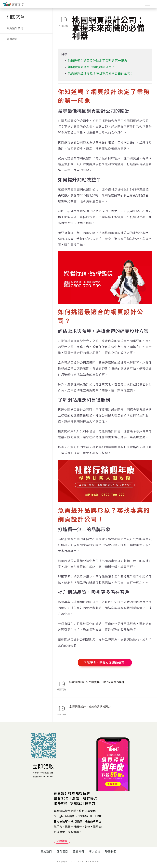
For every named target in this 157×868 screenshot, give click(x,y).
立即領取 (43, 766)
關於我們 (46, 851)
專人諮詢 (95, 851)
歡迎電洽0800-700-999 (43, 777)
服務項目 (62, 851)
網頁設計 (12, 39)
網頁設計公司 (15, 28)
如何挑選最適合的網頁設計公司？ (91, 67)
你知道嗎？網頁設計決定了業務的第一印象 (98, 60)
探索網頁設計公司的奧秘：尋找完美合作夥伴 (97, 682)
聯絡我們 (111, 851)
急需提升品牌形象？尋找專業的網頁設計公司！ (101, 73)
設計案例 (78, 851)
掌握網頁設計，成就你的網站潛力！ (91, 706)
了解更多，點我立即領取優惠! (105, 663)
